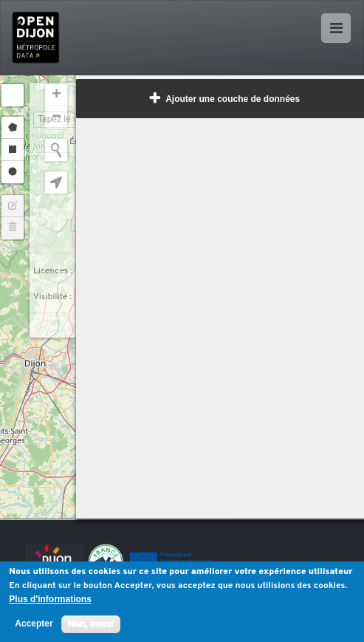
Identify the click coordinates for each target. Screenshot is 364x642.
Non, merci (91, 624)
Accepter (34, 624)
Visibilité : (52, 297)
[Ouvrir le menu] (336, 28)
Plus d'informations (50, 600)
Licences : (53, 271)
